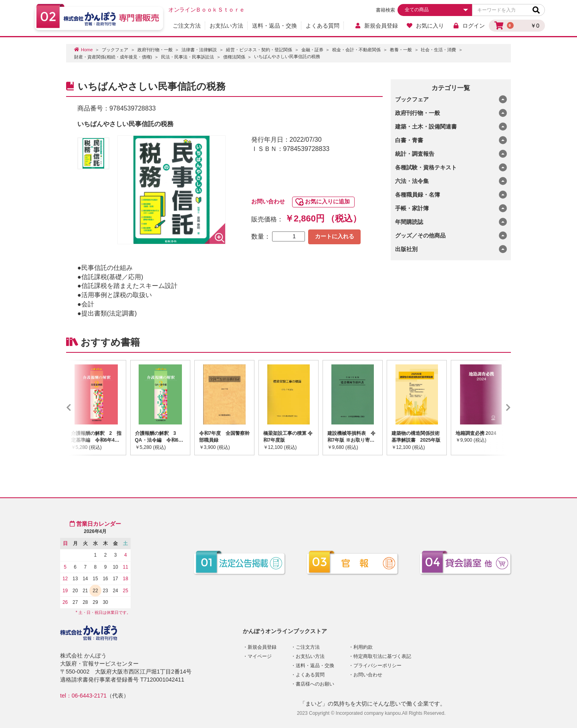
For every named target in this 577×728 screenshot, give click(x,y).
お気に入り (425, 26)
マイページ (260, 656)
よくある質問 (323, 26)
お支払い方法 (226, 26)
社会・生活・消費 (438, 50)
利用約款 (363, 647)
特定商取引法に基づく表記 (382, 656)
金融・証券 (312, 50)
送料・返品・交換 (274, 26)
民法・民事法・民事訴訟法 (188, 57)
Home (87, 50)
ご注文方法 (187, 26)
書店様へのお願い (315, 684)
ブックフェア (115, 50)
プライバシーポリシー (377, 666)
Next (496, 408)
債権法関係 (234, 57)
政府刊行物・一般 (155, 50)
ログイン (469, 26)
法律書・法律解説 (199, 50)
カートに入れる (335, 236)
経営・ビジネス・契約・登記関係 (259, 50)
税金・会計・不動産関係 (356, 50)
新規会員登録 (376, 26)
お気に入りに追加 (327, 201)
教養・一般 (401, 50)
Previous (81, 408)
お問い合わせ (268, 201)
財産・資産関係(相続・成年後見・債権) (113, 57)
